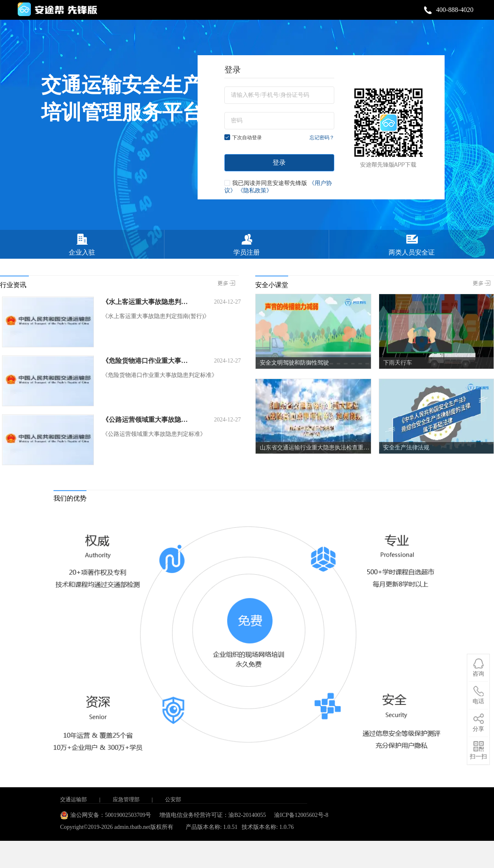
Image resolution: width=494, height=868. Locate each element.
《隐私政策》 (255, 191)
